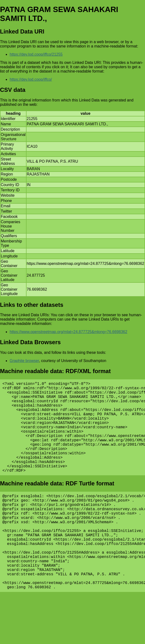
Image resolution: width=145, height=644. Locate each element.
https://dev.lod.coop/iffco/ (31, 79)
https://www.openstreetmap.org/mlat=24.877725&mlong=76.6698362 (68, 332)
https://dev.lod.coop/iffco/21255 (36, 54)
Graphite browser (24, 361)
